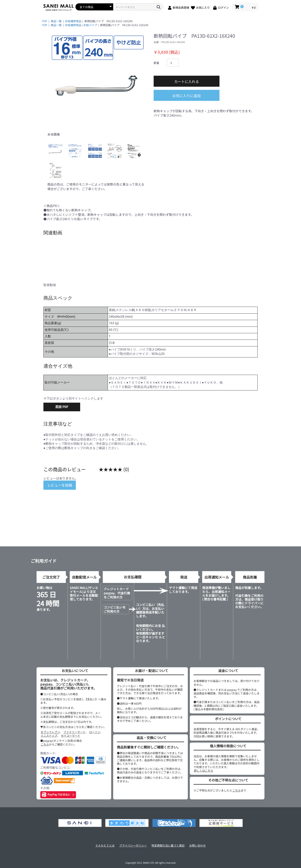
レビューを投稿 (60, 485)
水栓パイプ (90, 25)
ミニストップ (49, 735)
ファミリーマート (74, 732)
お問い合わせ (197, 845)
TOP (45, 21)
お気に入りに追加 (187, 96)
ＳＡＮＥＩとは (105, 845)
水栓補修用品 (73, 21)
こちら (45, 744)
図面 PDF (62, 407)
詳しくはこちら (204, 770)
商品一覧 (56, 21)
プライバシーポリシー (133, 845)
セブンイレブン (50, 732)
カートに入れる (187, 81)
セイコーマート (71, 735)
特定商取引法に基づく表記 (168, 845)
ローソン (95, 732)
